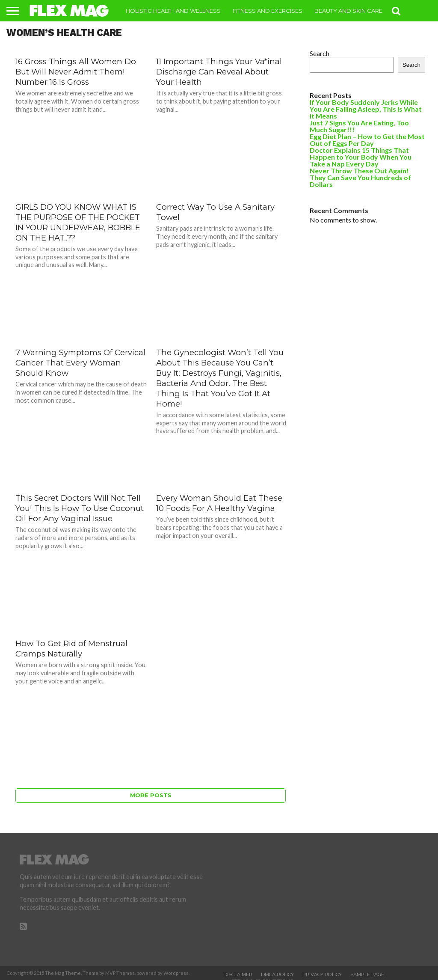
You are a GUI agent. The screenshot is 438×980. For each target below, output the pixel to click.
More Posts (151, 795)
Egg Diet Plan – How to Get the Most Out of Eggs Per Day (367, 140)
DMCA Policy (277, 974)
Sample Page (367, 974)
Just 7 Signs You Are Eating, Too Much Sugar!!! (359, 126)
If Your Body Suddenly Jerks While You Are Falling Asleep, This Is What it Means (366, 109)
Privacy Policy (322, 974)
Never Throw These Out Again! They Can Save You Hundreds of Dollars (360, 177)
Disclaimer (238, 974)
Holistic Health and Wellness (173, 11)
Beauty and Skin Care (348, 11)
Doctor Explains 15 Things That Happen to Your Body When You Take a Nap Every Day (361, 157)
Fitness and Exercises (268, 11)
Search (320, 53)
